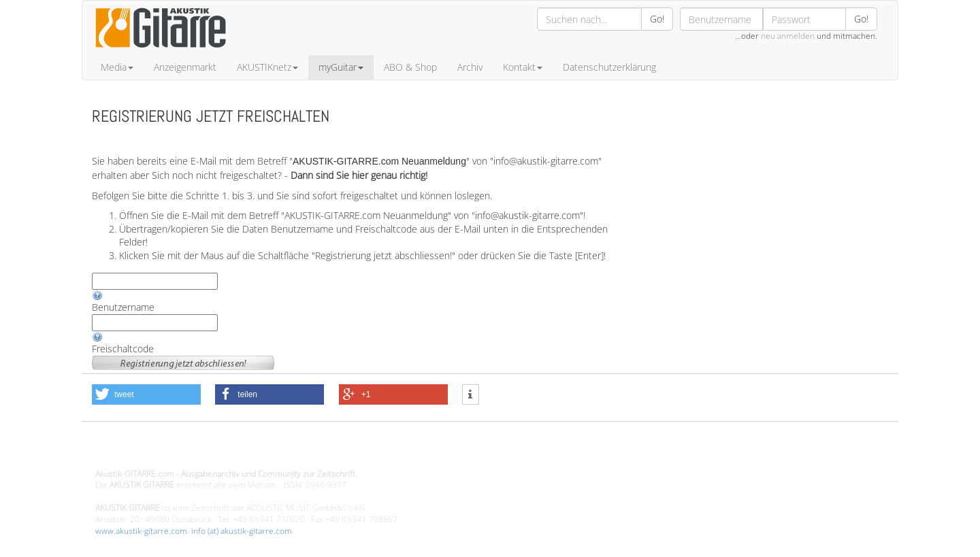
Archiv (470, 67)
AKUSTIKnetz (267, 67)
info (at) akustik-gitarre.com (242, 531)
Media (117, 67)
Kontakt (523, 67)
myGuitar (341, 67)
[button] (146, 394)
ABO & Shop (410, 67)
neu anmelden (788, 36)
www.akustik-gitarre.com (141, 531)
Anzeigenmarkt (185, 67)
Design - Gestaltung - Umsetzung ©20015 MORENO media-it (207, 451)
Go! (657, 19)
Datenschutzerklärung (609, 67)
